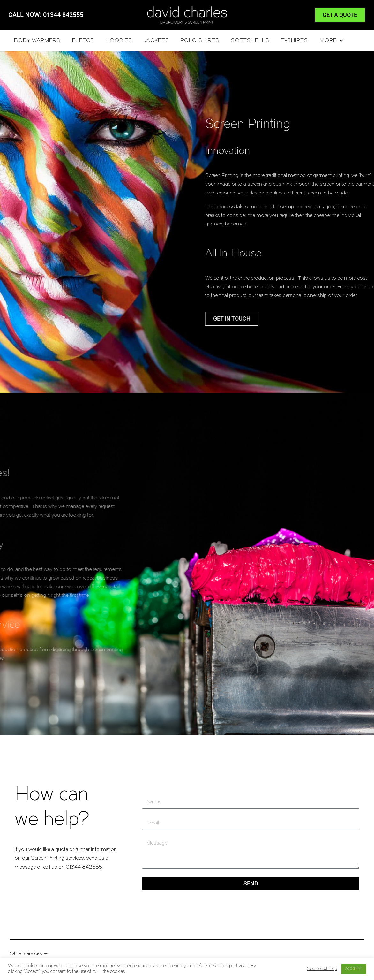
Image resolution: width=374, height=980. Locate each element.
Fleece (83, 41)
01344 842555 (84, 867)
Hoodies (119, 41)
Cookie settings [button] (322, 969)
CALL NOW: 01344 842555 (46, 15)
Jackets (157, 41)
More (332, 40)
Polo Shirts (200, 41)
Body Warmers (37, 41)
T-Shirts (295, 41)
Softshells (250, 41)
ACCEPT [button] (354, 969)
